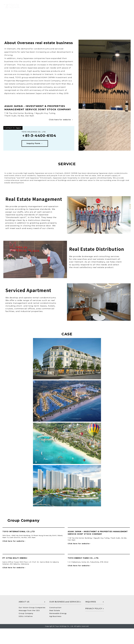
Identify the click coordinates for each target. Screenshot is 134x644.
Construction (55, 623)
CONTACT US (114, 596)
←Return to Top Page (13, 24)
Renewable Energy (58, 629)
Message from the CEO (29, 626)
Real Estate (55, 626)
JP (128, 6)
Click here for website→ (14, 541)
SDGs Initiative (26, 632)
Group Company (26, 629)
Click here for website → (61, 124)
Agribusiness (55, 632)
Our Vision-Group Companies (32, 623)
